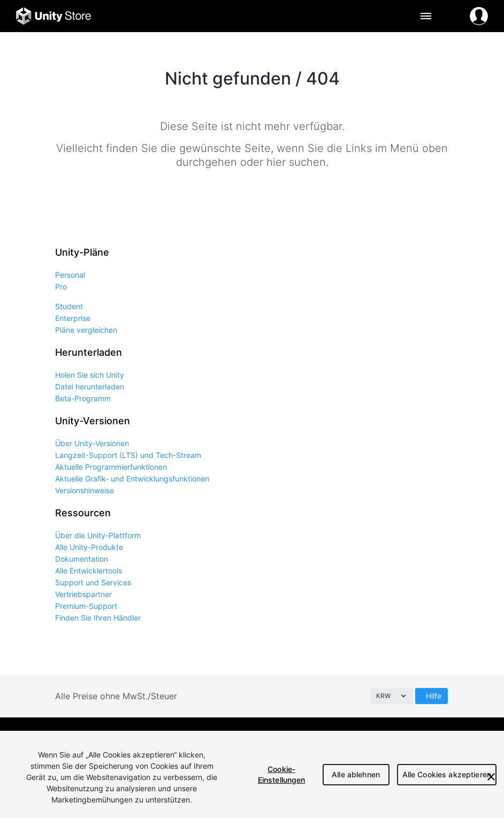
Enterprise (73, 318)
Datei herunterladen (90, 387)
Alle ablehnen (356, 774)
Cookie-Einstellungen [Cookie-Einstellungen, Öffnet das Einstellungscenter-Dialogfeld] (282, 774)
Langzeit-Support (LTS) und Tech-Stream (128, 455)
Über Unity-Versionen (92, 443)
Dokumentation (82, 559)
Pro (61, 286)
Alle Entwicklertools (89, 571)
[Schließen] (491, 777)
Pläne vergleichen (86, 330)
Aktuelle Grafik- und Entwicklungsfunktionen (132, 479)
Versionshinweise (85, 490)
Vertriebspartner (83, 594)
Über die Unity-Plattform (98, 535)
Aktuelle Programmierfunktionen (111, 467)
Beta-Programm (83, 398)
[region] (252, 774)
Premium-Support (86, 606)
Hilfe (434, 696)
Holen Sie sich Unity (90, 375)
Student (69, 306)
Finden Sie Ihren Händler (98, 618)
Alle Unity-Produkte (89, 547)
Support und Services (93, 582)
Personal (70, 275)
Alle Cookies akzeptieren (447, 774)
